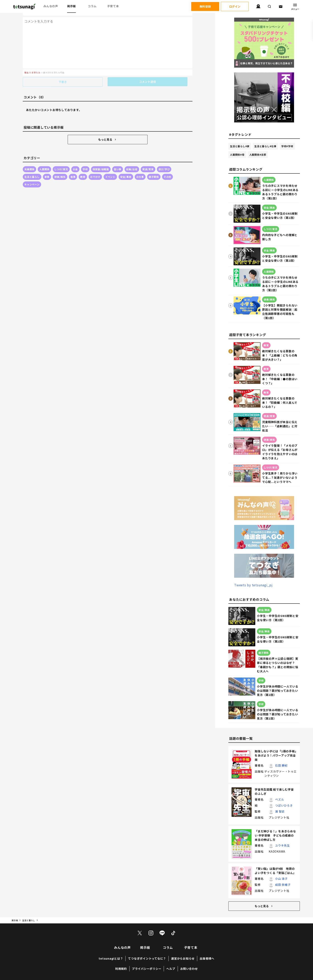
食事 (73, 169)
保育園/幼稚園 (101, 161)
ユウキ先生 (282, 845)
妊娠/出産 (132, 161)
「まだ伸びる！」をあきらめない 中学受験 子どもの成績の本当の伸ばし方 (275, 835)
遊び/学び (164, 161)
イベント (110, 169)
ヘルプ (171, 969)
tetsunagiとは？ (111, 958)
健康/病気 (60, 169)
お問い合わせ (189, 969)
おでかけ (95, 169)
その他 (167, 169)
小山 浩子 (281, 879)
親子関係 (154, 169)
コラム (92, 6)
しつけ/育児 (61, 161)
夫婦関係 (29, 161)
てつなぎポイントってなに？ (147, 958)
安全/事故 (126, 169)
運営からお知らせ (183, 958)
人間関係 (44, 161)
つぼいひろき (284, 805)
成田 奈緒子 (283, 885)
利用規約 (121, 969)
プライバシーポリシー (147, 969)
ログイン (235, 6)
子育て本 (113, 6)
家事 (47, 169)
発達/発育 (148, 161)
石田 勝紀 (281, 765)
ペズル (279, 799)
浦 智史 (280, 811)
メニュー (295, 7)
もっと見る (108, 131)
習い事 (118, 161)
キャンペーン (32, 176)
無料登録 (205, 6)
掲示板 (71, 6)
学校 (85, 161)
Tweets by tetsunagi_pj (253, 585)
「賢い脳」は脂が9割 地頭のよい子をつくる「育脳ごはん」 (275, 871)
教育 (83, 169)
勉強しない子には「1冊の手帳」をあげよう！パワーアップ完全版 (275, 755)
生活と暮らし (32, 169)
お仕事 (140, 169)
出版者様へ (207, 958)
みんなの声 (51, 6)
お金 (75, 161)
